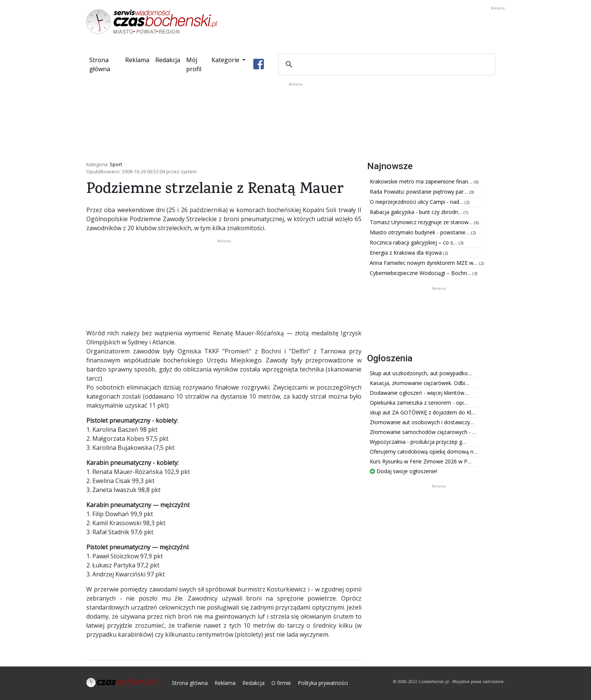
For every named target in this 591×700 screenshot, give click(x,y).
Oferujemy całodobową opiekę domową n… (424, 452)
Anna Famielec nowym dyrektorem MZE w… (424, 263)
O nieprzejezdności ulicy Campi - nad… (417, 202)
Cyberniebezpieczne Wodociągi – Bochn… (421, 273)
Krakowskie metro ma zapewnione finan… (422, 181)
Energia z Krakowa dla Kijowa (407, 253)
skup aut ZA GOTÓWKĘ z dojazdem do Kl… (423, 412)
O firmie (281, 683)
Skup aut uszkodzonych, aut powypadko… (421, 373)
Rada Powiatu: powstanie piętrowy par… (420, 192)
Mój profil (194, 64)
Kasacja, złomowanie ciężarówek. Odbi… (420, 383)
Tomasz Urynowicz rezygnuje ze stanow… (422, 222)
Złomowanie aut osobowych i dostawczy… (422, 422)
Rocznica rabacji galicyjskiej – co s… (414, 242)
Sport (116, 164)
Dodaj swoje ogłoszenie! (403, 471)
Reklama (137, 60)
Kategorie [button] (226, 60)
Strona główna (106, 64)
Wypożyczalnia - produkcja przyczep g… (418, 442)
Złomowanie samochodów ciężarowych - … (423, 432)
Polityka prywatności (323, 683)
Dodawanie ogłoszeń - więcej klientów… (419, 393)
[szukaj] (386, 64)
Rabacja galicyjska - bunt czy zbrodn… (417, 212)
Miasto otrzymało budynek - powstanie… (420, 232)
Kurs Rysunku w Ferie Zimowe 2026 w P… (421, 461)
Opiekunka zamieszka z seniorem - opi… (419, 403)
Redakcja (168, 60)
